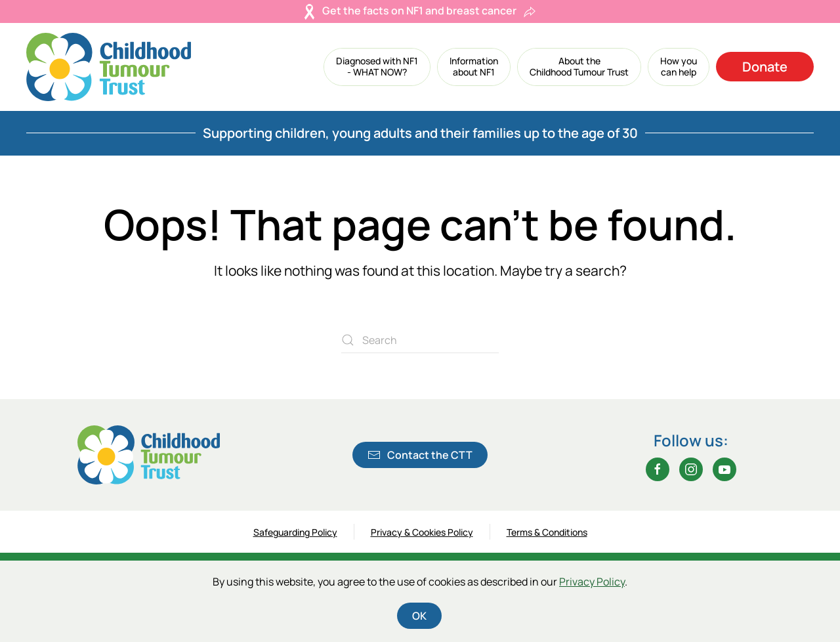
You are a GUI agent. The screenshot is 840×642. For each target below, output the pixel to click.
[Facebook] (658, 469)
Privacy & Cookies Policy (422, 533)
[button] (377, 67)
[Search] (420, 340)
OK (419, 616)
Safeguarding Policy (295, 533)
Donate (765, 67)
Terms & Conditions (547, 533)
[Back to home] (109, 67)
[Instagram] (691, 469)
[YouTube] (724, 469)
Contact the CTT (420, 455)
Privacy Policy (592, 582)
